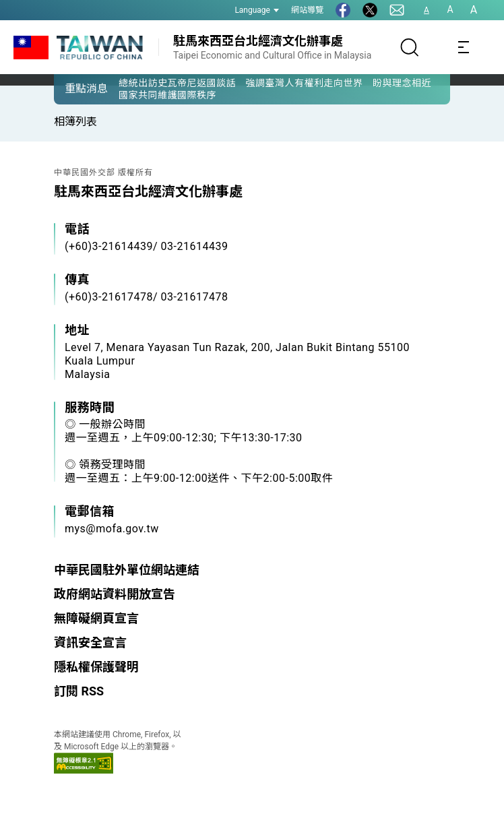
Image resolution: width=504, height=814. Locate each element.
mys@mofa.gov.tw (112, 529)
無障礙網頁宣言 (96, 618)
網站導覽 (307, 10)
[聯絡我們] (397, 10)
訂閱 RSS (79, 691)
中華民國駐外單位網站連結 (127, 570)
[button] (74, 88)
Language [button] (257, 10)
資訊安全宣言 (90, 643)
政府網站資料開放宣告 (115, 594)
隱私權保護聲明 (96, 667)
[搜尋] (410, 47)
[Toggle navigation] (464, 47)
